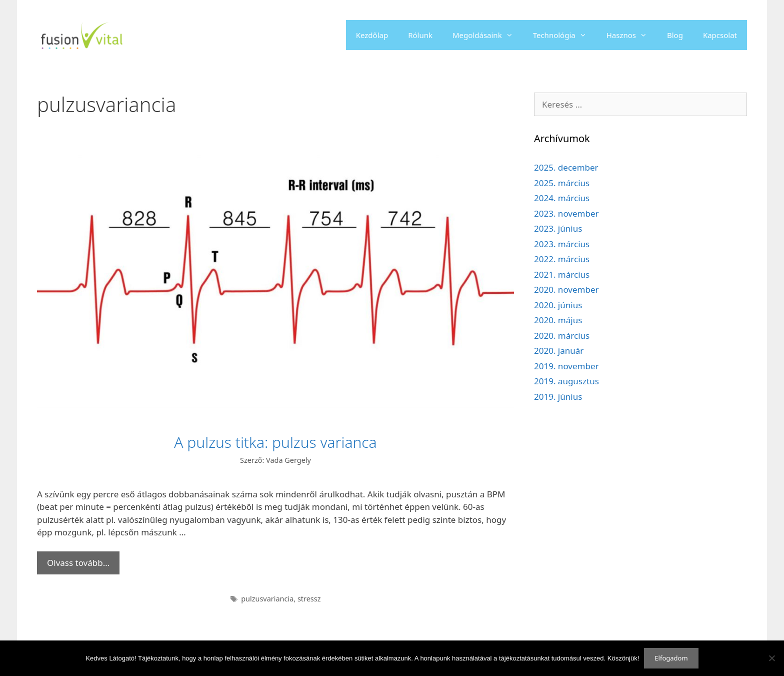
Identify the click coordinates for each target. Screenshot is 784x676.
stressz (309, 599)
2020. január (559, 351)
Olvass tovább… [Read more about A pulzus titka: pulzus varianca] (78, 563)
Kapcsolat (720, 35)
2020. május (558, 320)
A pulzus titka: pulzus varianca (275, 442)
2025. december (566, 167)
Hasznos (632, 35)
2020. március (562, 335)
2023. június (558, 228)
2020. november (566, 289)
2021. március (562, 274)
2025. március (562, 183)
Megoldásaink (488, 35)
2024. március (562, 198)
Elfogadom (671, 658)
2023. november (566, 213)
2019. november (566, 366)
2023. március (562, 244)
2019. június (558, 397)
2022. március (562, 259)
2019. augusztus (566, 381)
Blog (675, 35)
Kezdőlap (372, 35)
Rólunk (420, 35)
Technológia (565, 35)
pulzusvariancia (267, 599)
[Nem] (771, 658)
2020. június (558, 305)
